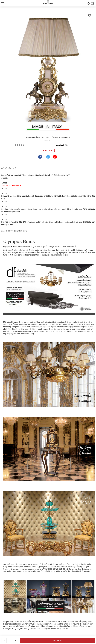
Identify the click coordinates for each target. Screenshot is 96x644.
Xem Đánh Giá (62, 145)
